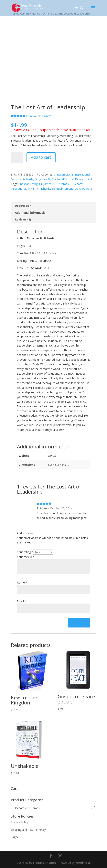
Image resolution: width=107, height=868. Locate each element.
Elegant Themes (45, 863)
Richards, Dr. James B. (36, 179)
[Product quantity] (17, 158)
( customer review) (39, 116)
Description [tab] (23, 206)
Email (21, 601)
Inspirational (82, 174)
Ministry (16, 179)
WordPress (83, 863)
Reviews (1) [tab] (23, 219)
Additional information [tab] (31, 213)
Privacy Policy (19, 822)
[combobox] (54, 807)
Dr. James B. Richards (70, 184)
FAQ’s (14, 837)
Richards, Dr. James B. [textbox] (52, 808)
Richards (45, 189)
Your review (26, 557)
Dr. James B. (47, 184)
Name (22, 582)
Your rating (25, 552)
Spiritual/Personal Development (72, 179)
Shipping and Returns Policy (28, 830)
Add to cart (41, 157)
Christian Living (63, 174)
